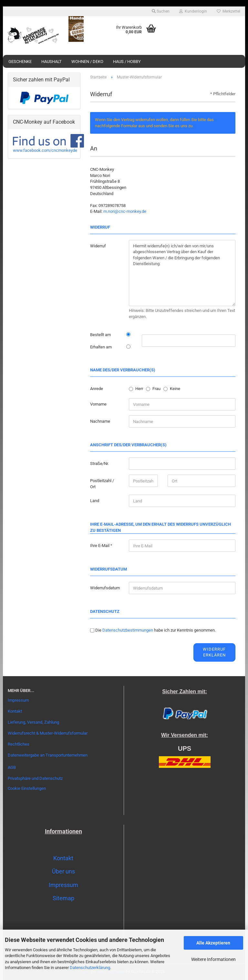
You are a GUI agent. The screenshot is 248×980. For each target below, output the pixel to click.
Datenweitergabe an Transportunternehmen (48, 755)
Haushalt (52, 62)
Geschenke (20, 62)
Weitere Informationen (213, 959)
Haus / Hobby (127, 62)
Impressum (18, 700)
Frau (156, 389)
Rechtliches (19, 744)
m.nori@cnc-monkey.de (125, 211)
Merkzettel (228, 11)
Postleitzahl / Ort (102, 484)
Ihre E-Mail (100, 546)
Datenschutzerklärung (90, 968)
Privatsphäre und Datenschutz (35, 778)
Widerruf (98, 246)
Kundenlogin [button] (193, 11)
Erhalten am (101, 347)
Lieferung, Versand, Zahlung (33, 722)
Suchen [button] (161, 11)
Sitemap (63, 898)
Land (95, 501)
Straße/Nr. (99, 464)
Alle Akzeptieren (213, 943)
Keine (175, 389)
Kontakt (15, 711)
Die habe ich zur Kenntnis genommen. (155, 630)
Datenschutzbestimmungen (128, 630)
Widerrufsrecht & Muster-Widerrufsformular (48, 733)
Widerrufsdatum (105, 588)
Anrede (97, 389)
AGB (12, 767)
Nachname (100, 421)
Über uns (63, 871)
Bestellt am (100, 335)
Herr (139, 389)
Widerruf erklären (214, 652)
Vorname (98, 404)
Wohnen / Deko (87, 62)
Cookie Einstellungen (27, 788)
